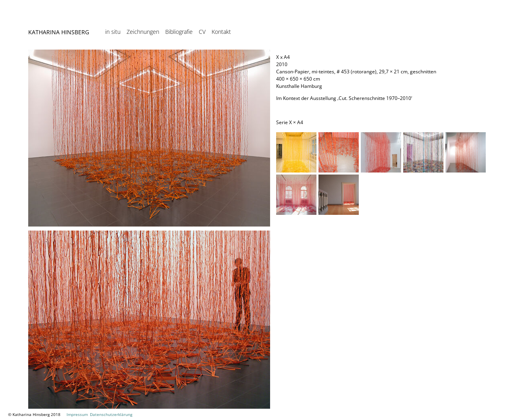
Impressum (77, 414)
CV (202, 32)
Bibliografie (179, 32)
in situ (113, 32)
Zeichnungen (143, 32)
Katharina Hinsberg (59, 32)
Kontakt (221, 32)
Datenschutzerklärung (111, 414)
